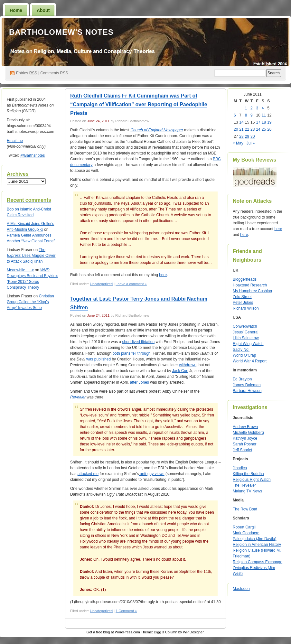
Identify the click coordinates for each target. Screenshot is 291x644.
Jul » (251, 143)
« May (238, 143)
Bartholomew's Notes (61, 32)
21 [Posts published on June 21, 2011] (241, 129)
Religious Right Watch (252, 480)
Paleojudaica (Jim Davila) (254, 539)
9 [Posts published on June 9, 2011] (252, 115)
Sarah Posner (244, 444)
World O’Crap (244, 355)
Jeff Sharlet (242, 450)
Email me (15, 141)
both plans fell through (131, 353)
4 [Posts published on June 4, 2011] (263, 108)
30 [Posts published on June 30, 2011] (253, 136)
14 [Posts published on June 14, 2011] (241, 122)
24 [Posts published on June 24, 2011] (258, 129)
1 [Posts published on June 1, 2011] (246, 108)
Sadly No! (241, 350)
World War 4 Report (250, 361)
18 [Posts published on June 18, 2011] (264, 122)
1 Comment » (126, 611)
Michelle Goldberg (248, 433)
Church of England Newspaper (157, 130)
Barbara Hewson (247, 391)
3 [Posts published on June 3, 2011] (257, 108)
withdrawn (188, 365)
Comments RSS (54, 73)
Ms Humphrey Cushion (252, 291)
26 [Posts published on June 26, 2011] (269, 129)
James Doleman (247, 385)
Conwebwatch (245, 326)
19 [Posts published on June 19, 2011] (269, 122)
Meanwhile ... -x (20, 270)
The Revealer (244, 485)
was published (99, 359)
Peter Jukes (243, 303)
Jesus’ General (246, 332)
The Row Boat (245, 509)
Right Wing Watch (248, 344)
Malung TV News (247, 491)
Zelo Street (242, 297)
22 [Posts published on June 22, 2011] (247, 129)
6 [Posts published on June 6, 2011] (235, 115)
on (13, 209)
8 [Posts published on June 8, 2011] (246, 115)
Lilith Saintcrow (246, 338)
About (43, 10)
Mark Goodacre (246, 533)
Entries (27, 73)
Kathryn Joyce (245, 438)
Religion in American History (257, 545)
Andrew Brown (245, 427)
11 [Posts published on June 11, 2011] (264, 115)
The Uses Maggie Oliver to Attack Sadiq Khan (31, 256)
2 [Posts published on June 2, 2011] (252, 108)
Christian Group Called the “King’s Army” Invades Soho (30, 302)
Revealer (78, 397)
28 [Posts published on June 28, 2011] (241, 136)
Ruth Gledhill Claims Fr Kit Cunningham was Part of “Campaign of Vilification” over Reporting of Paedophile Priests (139, 104)
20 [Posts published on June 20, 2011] (236, 129)
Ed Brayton (242, 379)
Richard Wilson (246, 308)
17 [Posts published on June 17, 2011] (258, 122)
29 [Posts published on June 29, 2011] (247, 136)
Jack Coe (180, 371)
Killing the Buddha (248, 474)
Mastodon (241, 589)
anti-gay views (151, 474)
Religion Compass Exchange (258, 562)
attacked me (88, 474)
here (163, 275)
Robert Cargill (244, 527)
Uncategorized (101, 284)
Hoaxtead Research (250, 285)
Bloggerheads (245, 279)
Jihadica (240, 468)
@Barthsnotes (33, 155)
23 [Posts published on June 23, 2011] (253, 129)
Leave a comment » (131, 284)
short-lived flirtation (138, 342)
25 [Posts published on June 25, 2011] (264, 129)
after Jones (139, 382)
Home (16, 10)
